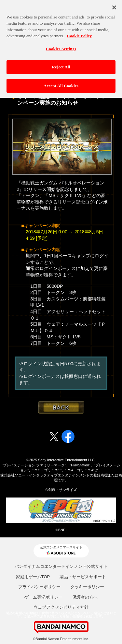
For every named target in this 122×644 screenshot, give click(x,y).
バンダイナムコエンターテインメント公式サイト (61, 566)
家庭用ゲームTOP (33, 577)
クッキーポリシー (87, 587)
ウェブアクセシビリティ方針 (61, 607)
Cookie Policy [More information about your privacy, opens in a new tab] (79, 34)
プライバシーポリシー (39, 587)
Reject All (61, 65)
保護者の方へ (85, 597)
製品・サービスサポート (83, 577)
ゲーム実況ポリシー (43, 597)
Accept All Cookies (61, 84)
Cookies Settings (61, 47)
